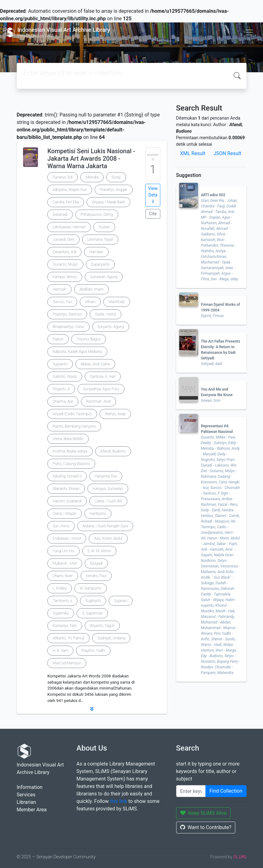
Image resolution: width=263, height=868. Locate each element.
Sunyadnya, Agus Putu (101, 389)
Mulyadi (96, 563)
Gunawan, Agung (104, 277)
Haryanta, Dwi (106, 476)
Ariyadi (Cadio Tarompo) (72, 414)
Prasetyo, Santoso (67, 314)
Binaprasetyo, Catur (68, 327)
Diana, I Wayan (64, 514)
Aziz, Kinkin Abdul (108, 538)
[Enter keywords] (191, 791)
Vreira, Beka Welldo (68, 439)
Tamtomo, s (62, 601)
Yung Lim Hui (63, 551)
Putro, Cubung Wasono (71, 464)
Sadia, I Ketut (106, 314)
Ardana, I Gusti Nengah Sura (105, 526)
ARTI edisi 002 (213, 195)
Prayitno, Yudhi (93, 651)
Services (26, 795)
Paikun (58, 339)
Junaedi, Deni (63, 240)
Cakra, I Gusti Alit (108, 501)
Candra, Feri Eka (66, 202)
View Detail (153, 195)
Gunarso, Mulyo (65, 264)
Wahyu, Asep (115, 414)
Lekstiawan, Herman (69, 227)
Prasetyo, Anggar (114, 190)
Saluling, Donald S (67, 476)
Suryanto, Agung (111, 327)
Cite (153, 214)
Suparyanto (101, 264)
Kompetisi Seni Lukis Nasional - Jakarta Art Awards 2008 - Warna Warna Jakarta (91, 159)
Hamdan (96, 252)
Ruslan (104, 227)
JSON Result (227, 153)
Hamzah (59, 289)
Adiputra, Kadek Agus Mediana (77, 352)
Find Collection (226, 791)
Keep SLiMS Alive (204, 813)
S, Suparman (92, 613)
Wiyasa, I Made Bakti (108, 202)
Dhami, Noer (63, 576)
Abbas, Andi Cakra (95, 364)
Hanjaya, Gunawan (108, 489)
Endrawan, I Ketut (67, 538)
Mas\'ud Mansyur (67, 663)
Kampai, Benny (65, 277)
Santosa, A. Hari (103, 377)
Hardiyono (98, 514)
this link (118, 801)
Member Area (32, 810)
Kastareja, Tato (65, 626)
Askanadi (60, 215)
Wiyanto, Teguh (102, 626)
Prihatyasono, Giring (97, 215)
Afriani (90, 302)
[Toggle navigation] (249, 32)
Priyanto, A (61, 389)
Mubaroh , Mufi (65, 563)
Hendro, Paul (96, 576)
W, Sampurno (91, 588)
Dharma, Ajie (63, 401)
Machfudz (117, 302)
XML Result (193, 153)
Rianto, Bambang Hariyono (74, 426)
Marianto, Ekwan (66, 489)
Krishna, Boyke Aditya (70, 451)
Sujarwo (121, 601)
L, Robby (60, 588)
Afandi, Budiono (113, 451)
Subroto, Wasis (65, 377)
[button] (92, 709)
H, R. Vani (60, 651)
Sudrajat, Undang (111, 638)
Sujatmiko (61, 613)
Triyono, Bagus (89, 339)
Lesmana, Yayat (100, 240)
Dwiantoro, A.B (64, 252)
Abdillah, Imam (91, 289)
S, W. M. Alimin (99, 551)
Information (30, 787)
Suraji (116, 177)
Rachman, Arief (99, 401)
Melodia (92, 177)
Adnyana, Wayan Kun (70, 190)
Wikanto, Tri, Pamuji (68, 638)
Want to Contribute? (206, 827)
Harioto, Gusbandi (67, 501)
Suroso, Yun (62, 302)
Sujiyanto (60, 364)
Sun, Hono (61, 526)
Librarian (26, 802)
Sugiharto (93, 601)
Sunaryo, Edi (63, 177)
